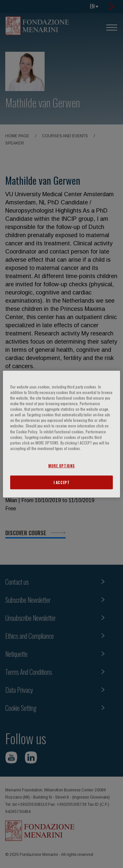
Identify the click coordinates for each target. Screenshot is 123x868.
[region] (61, 434)
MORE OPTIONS (61, 465)
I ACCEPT (62, 482)
